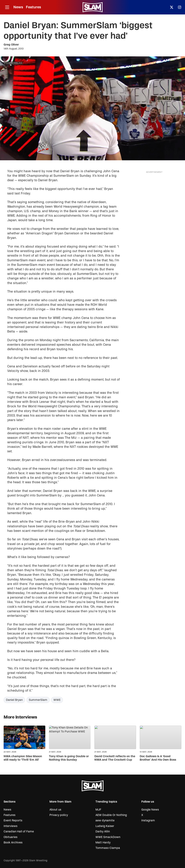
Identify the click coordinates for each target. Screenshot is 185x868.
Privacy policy (59, 815)
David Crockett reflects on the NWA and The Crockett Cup (115, 758)
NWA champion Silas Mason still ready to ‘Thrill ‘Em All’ (23, 758)
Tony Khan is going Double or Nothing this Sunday (69, 758)
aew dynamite (105, 820)
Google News (150, 810)
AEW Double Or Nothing (111, 815)
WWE (57, 700)
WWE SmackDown (108, 837)
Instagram (148, 820)
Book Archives (13, 843)
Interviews (11, 826)
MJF (98, 810)
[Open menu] (7, 7)
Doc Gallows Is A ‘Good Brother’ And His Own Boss (158, 758)
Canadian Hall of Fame (19, 831)
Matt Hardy (103, 843)
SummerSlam (38, 700)
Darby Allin (103, 831)
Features (33, 7)
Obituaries (11, 837)
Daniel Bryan (14, 700)
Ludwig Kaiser (105, 826)
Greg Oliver (11, 45)
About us (55, 810)
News (18, 7)
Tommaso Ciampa (108, 848)
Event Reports (13, 820)
